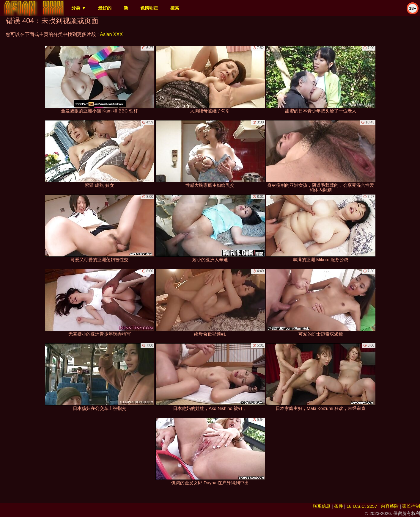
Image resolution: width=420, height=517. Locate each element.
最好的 (105, 8)
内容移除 (390, 506)
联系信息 (322, 506)
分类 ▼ (79, 8)
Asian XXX (111, 34)
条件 (339, 506)
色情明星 (149, 8)
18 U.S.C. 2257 (362, 506)
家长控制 (411, 506)
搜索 (175, 8)
